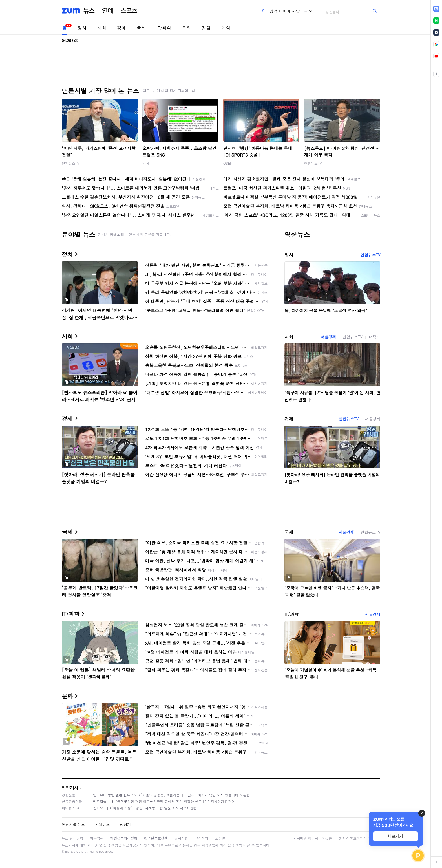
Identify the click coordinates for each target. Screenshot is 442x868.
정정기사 (70, 787)
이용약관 (97, 838)
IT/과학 (164, 28)
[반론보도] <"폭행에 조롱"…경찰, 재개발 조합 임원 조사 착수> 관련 (144, 808)
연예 (108, 11)
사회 (102, 28)
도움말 (220, 838)
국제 (141, 28)
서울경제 (328, 337)
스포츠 (129, 11)
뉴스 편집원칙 (72, 838)
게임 (226, 28)
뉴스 (89, 11)
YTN (146, 163)
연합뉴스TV (70, 163)
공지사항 (181, 838)
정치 (82, 28)
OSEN (228, 163)
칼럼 (206, 28)
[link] (436, 9)
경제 (121, 28)
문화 (186, 28)
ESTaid (70, 852)
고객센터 (202, 838)
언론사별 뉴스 (73, 824)
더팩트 (374, 337)
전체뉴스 (102, 824)
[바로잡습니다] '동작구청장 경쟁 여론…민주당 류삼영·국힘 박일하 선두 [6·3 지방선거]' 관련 (163, 801)
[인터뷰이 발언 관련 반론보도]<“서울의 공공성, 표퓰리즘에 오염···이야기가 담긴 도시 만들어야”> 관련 (171, 795)
